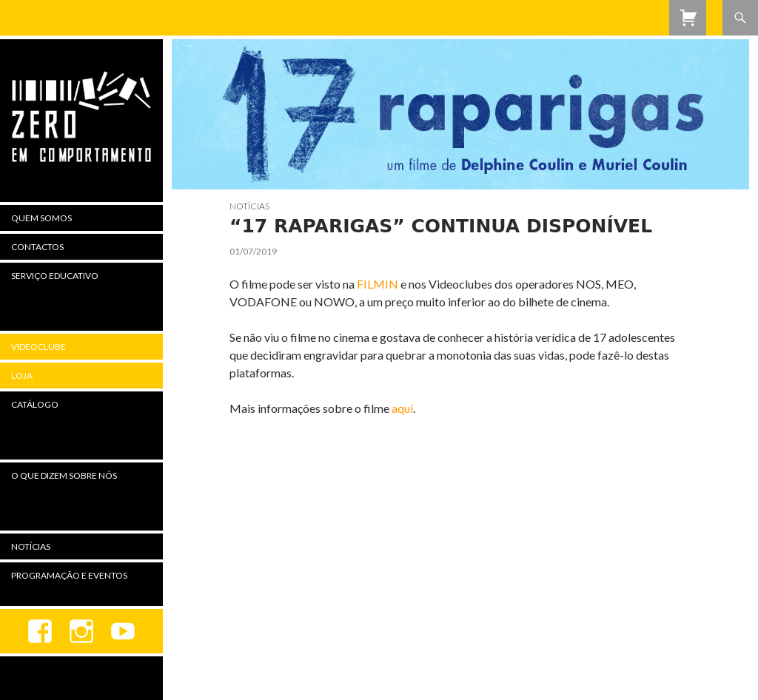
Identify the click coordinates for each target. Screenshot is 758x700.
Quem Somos (41, 218)
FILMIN (379, 284)
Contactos (37, 247)
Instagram (81, 631)
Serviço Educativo (55, 276)
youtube (123, 631)
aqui (402, 408)
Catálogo (35, 404)
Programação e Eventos (69, 575)
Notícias (249, 206)
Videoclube (38, 347)
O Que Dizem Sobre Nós (64, 475)
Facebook (40, 631)
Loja (22, 376)
